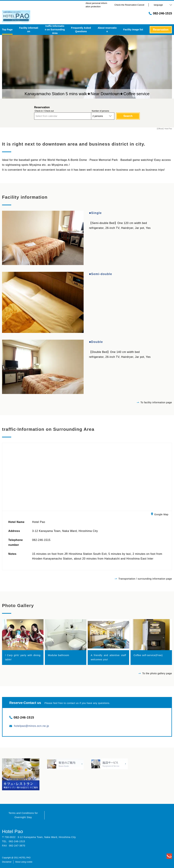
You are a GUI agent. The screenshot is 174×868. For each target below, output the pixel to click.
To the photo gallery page (155, 673)
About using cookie (24, 862)
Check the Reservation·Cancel (129, 5)
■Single (95, 213)
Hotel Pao (12, 831)
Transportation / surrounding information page (143, 579)
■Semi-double (101, 274)
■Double (96, 342)
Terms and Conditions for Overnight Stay (23, 815)
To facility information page (154, 402)
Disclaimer (7, 862)
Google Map (160, 515)
